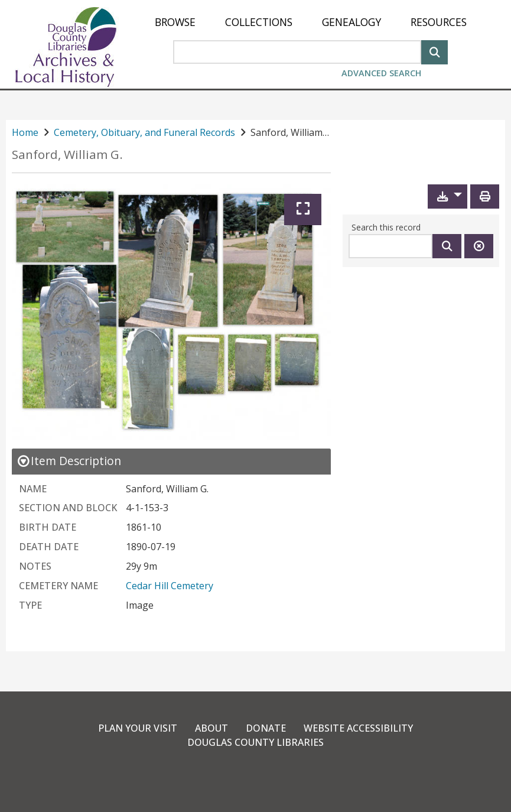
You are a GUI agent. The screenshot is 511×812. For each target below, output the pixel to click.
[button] (447, 196)
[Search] (434, 51)
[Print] (485, 196)
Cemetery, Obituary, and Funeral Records (144, 132)
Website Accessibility (358, 728)
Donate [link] (266, 728)
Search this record (386, 227)
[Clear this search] (479, 246)
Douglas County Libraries (255, 742)
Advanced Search (381, 73)
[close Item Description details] (69, 461)
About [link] (211, 728)
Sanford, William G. (67, 155)
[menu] (311, 22)
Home (25, 132)
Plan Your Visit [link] (138, 728)
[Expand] (303, 210)
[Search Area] (297, 52)
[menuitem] (175, 22)
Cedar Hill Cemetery (170, 586)
